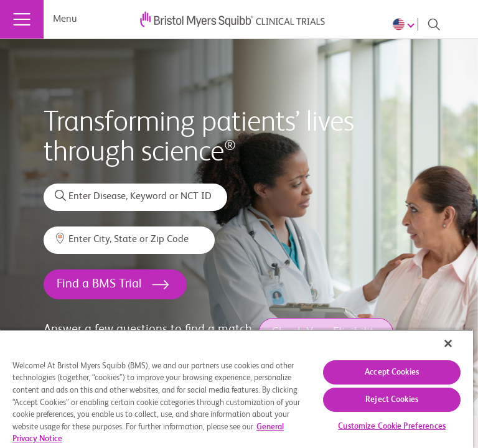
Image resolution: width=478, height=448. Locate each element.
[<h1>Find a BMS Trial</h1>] (115, 284)
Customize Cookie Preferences (392, 427)
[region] (237, 389)
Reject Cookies (392, 400)
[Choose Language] (405, 24)
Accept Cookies (392, 372)
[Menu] (22, 19)
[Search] (434, 24)
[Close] (448, 343)
